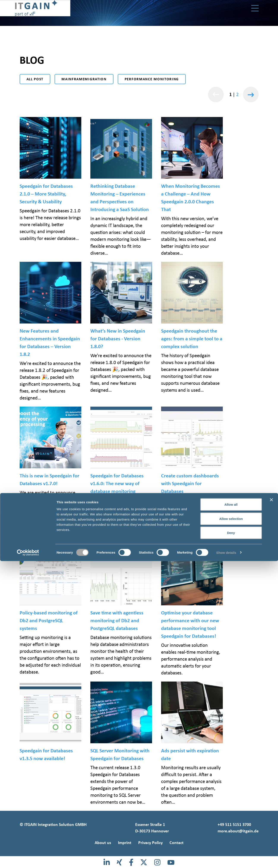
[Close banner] (271, 807)
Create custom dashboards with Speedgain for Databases (190, 483)
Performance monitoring (152, 79)
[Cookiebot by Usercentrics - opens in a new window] (28, 860)
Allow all (231, 811)
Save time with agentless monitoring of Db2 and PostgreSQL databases (117, 620)
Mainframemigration (84, 79)
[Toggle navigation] (255, 9)
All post (35, 79)
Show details (226, 859)
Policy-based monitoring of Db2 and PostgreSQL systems (49, 620)
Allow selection (231, 826)
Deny (231, 840)
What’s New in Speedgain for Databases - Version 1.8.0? (118, 339)
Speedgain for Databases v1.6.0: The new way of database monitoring (117, 483)
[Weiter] (251, 94)
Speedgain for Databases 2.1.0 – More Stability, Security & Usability (46, 194)
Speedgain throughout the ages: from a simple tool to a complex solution (192, 339)
